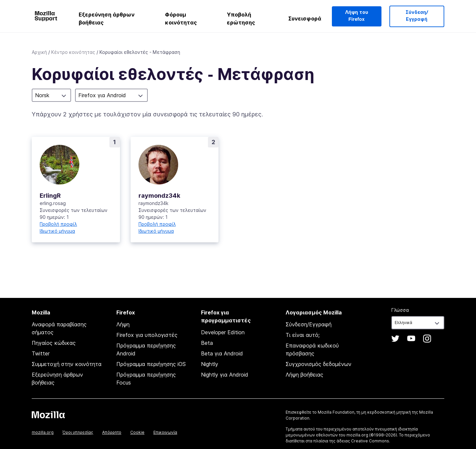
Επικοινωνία (165, 432)
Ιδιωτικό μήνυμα (57, 231)
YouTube (411, 339)
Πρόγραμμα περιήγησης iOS (151, 364)
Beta (207, 343)
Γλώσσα (400, 310)
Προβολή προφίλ (58, 224)
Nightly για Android (225, 375)
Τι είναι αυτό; (303, 335)
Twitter (41, 353)
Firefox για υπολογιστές (147, 335)
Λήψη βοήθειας (304, 375)
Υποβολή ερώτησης (241, 19)
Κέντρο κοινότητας (73, 52)
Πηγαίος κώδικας (54, 343)
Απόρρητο (112, 432)
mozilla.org (43, 432)
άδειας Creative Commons (363, 441)
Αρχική (39, 52)
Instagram (427, 339)
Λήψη (123, 324)
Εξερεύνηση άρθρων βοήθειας (107, 19)
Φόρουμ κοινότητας (181, 19)
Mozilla (48, 415)
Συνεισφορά (305, 19)
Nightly (210, 364)
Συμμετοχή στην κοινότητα (67, 364)
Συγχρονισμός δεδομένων (318, 364)
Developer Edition (223, 332)
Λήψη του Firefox (357, 16)
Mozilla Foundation (336, 412)
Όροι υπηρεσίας (78, 432)
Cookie (137, 432)
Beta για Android (222, 353)
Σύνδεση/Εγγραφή (417, 16)
